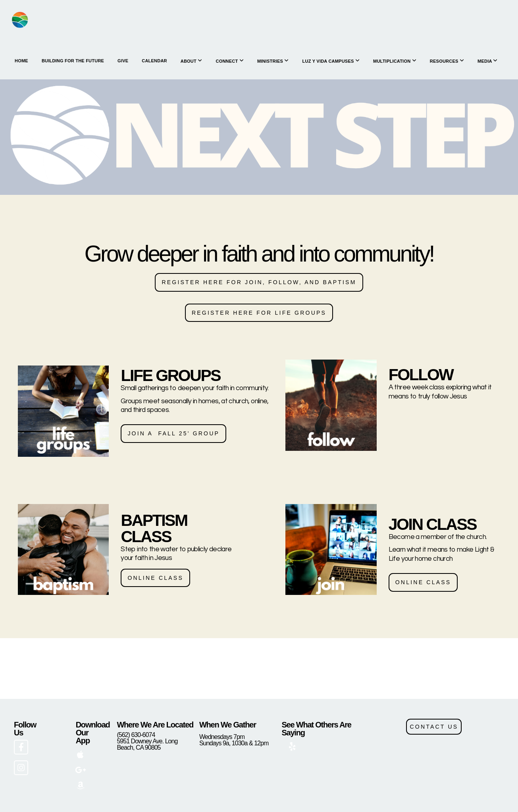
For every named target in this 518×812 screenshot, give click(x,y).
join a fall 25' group (173, 433)
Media (488, 61)
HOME (21, 61)
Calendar (154, 61)
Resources (447, 61)
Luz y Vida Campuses (331, 61)
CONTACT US (434, 727)
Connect (229, 61)
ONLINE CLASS (155, 578)
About (192, 61)
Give (123, 61)
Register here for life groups (259, 313)
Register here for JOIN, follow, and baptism (259, 282)
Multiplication (395, 61)
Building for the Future (73, 61)
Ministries (273, 61)
